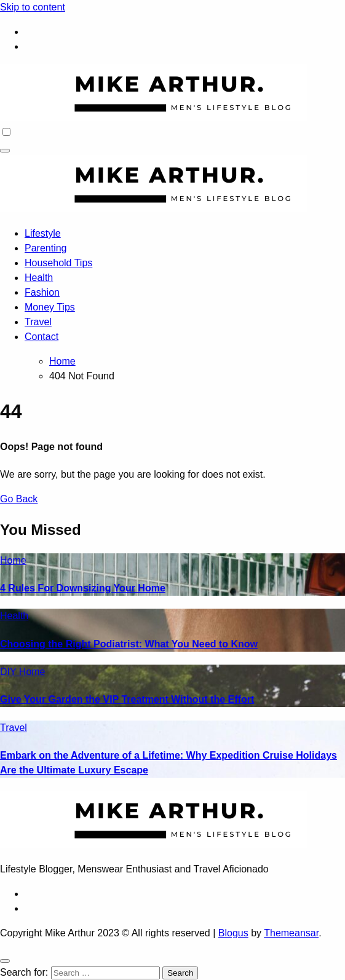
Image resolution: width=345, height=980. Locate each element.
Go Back (19, 499)
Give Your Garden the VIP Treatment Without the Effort (127, 699)
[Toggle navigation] (5, 151)
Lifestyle (43, 233)
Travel (38, 322)
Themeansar (291, 933)
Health (39, 278)
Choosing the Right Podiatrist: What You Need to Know (129, 644)
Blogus (233, 933)
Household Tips (58, 263)
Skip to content (33, 7)
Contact (42, 337)
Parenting (46, 248)
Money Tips (50, 307)
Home (13, 560)
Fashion (42, 292)
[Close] (5, 961)
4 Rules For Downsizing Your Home (83, 588)
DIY (10, 672)
